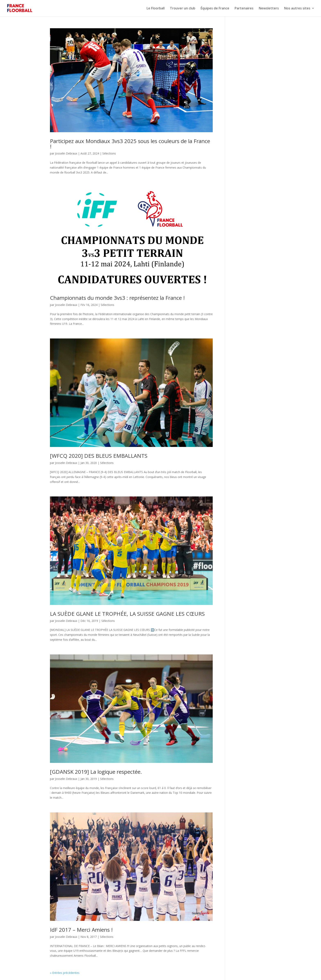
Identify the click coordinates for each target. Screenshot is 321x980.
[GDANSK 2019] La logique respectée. (96, 772)
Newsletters (269, 9)
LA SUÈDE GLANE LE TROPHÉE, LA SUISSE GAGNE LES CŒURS (127, 614)
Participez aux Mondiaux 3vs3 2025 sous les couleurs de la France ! (130, 144)
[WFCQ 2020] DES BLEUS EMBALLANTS (99, 456)
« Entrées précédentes (65, 973)
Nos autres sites (297, 9)
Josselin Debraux (66, 153)
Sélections (109, 153)
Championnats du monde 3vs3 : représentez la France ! (117, 298)
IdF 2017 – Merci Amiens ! (81, 930)
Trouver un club (183, 9)
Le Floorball (156, 9)
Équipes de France (215, 9)
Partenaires (244, 9)
